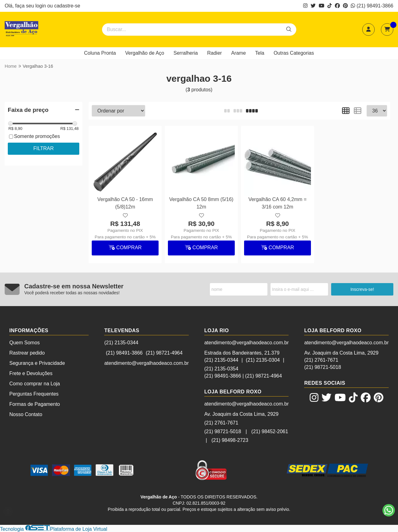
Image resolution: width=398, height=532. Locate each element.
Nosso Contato (26, 414)
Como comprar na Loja (35, 384)
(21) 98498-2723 (230, 440)
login (41, 6)
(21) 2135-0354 (221, 369)
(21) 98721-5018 (223, 431)
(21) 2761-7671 (221, 423)
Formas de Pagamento (35, 404)
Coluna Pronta (100, 53)
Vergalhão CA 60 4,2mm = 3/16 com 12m (278, 203)
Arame (238, 53)
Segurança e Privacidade (37, 363)
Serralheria (186, 53)
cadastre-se (67, 6)
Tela (260, 53)
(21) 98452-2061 (270, 431)
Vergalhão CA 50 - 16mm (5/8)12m (125, 203)
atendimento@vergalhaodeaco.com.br (146, 363)
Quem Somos (25, 343)
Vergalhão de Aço (145, 53)
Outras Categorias (294, 53)
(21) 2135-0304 (263, 360)
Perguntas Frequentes (34, 394)
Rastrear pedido (27, 353)
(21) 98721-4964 (164, 353)
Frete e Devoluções (31, 373)
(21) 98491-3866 (372, 6)
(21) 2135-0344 (121, 343)
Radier (214, 53)
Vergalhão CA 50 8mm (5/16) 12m (201, 203)
